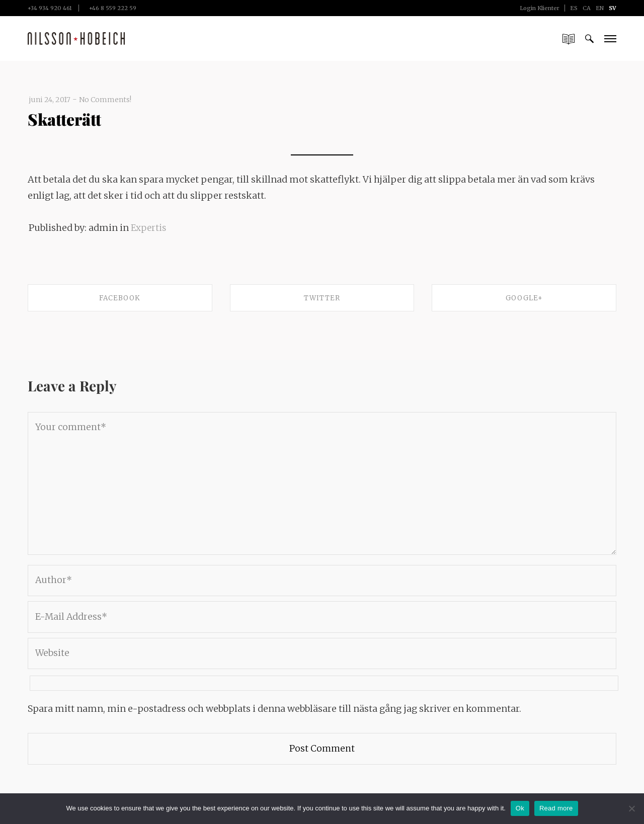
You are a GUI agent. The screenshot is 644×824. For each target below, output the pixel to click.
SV (613, 8)
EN (600, 8)
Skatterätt (70, 118)
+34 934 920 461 (50, 8)
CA (587, 8)
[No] (631, 808)
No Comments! (109, 99)
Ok (520, 808)
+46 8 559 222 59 (113, 8)
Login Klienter (540, 8)
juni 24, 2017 (51, 99)
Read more (556, 808)
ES (574, 8)
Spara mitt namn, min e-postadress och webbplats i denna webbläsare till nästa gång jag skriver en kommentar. (274, 714)
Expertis (149, 228)
